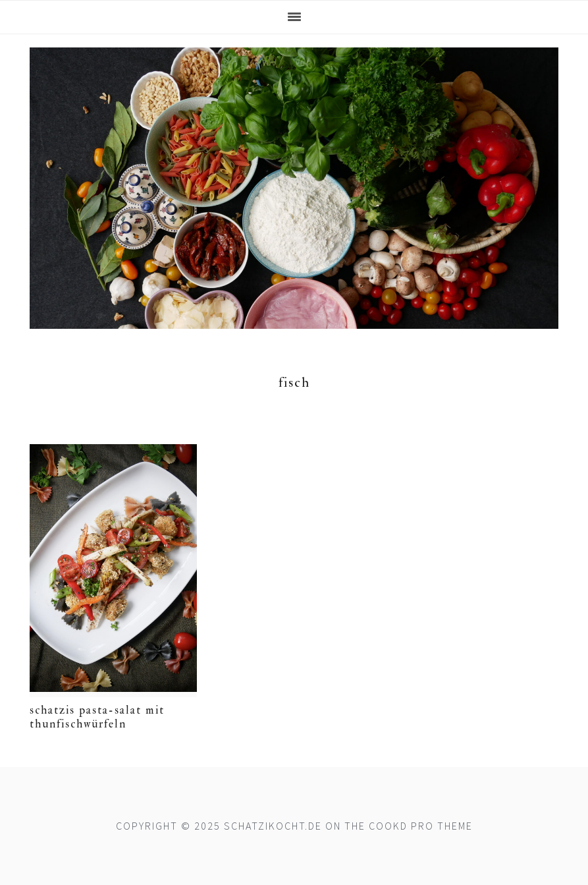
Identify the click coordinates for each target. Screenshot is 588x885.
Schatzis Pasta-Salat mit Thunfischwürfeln (97, 717)
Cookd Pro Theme (421, 826)
